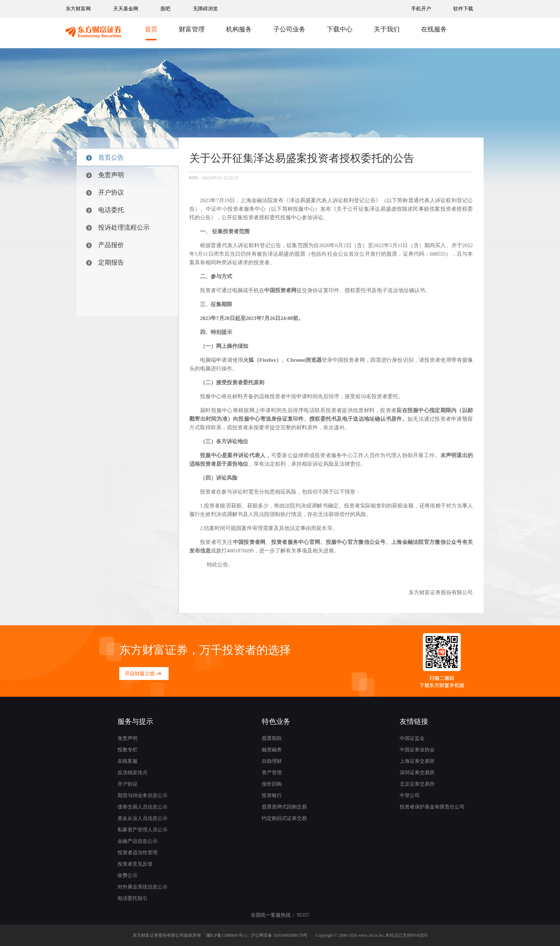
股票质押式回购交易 (284, 807)
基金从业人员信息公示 (142, 818)
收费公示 (127, 875)
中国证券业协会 (417, 750)
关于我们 (387, 29)
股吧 (165, 9)
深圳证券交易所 (417, 773)
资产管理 (272, 773)
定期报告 (105, 262)
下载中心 (340, 29)
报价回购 (272, 784)
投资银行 (272, 795)
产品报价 (105, 245)
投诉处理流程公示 (118, 227)
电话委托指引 (132, 898)
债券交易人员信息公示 (142, 807)
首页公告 (105, 157)
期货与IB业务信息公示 (142, 795)
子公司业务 (289, 29)
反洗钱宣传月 (132, 773)
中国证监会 (412, 738)
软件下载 (463, 9)
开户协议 (105, 192)
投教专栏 (127, 750)
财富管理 (192, 29)
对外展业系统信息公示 (142, 887)
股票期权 (272, 738)
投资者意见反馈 (135, 864)
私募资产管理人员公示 (142, 830)
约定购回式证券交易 (284, 818)
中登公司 (410, 795)
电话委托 (105, 210)
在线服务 (434, 29)
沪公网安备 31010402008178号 (279, 935)
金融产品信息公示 (137, 841)
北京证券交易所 (417, 784)
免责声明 (105, 175)
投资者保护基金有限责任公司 (432, 807)
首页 (151, 29)
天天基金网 (126, 9)
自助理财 (272, 761)
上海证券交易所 (417, 761)
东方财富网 (78, 9)
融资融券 (272, 750)
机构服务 (239, 29)
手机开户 (422, 9)
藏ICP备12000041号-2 (227, 935)
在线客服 (127, 761)
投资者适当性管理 (137, 853)
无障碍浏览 (205, 9)
